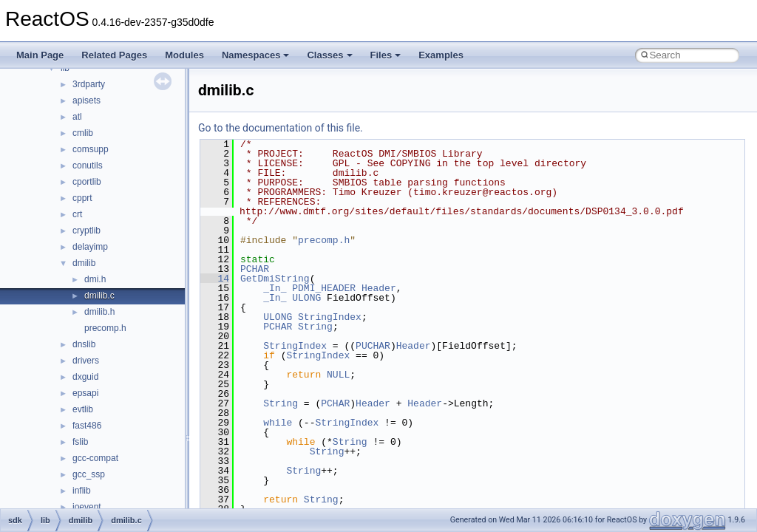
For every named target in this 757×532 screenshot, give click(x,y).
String (315, 327)
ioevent (87, 507)
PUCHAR (373, 346)
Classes (329, 55)
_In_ (275, 288)
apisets (86, 100)
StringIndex (330, 317)
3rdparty (89, 84)
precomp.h (105, 328)
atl (77, 117)
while (278, 423)
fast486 (87, 426)
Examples (441, 55)
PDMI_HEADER (324, 288)
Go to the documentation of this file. (281, 128)
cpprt (82, 198)
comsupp (91, 149)
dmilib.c (99, 296)
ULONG (306, 298)
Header (379, 288)
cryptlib (86, 231)
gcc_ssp (89, 474)
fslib (80, 442)
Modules (184, 55)
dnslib (84, 344)
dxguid (85, 377)
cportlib (87, 182)
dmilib (84, 263)
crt (77, 214)
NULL (338, 375)
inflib (82, 491)
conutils (88, 166)
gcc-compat (95, 458)
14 (215, 279)
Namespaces (256, 55)
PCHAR (255, 269)
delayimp (90, 247)
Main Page (40, 55)
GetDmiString (275, 279)
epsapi (85, 393)
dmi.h (95, 279)
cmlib (83, 133)
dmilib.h (99, 312)
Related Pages (114, 55)
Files (386, 55)
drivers (86, 361)
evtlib (83, 409)
